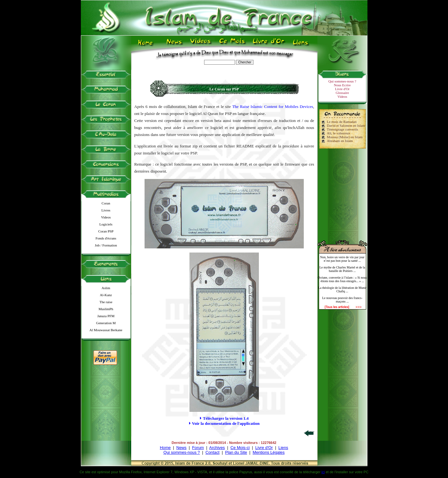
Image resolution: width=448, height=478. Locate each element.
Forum (198, 448)
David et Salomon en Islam (346, 125)
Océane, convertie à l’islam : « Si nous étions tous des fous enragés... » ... (342, 279)
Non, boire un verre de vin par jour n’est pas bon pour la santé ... (342, 259)
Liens (283, 448)
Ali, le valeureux (339, 133)
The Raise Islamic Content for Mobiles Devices (273, 107)
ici (323, 472)
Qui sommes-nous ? (342, 81)
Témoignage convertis (343, 129)
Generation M (106, 323)
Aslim (106, 288)
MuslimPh (106, 309)
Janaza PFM (106, 316)
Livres (106, 210)
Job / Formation (106, 245)
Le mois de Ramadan (342, 122)
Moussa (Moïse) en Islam (345, 137)
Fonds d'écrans (106, 238)
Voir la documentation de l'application (226, 423)
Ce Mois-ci (240, 448)
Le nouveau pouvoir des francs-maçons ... (342, 300)
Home (165, 448)
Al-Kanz (106, 295)
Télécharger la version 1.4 (226, 418)
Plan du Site (236, 452)
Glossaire (342, 93)
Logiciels (106, 224)
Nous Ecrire (342, 85)
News (181, 448)
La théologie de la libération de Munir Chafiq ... (342, 289)
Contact (212, 452)
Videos (106, 217)
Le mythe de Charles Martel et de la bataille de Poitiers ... (342, 269)
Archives (217, 448)
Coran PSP (106, 231)
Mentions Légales (268, 452)
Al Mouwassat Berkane (106, 330)
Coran (106, 203)
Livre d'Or (342, 89)
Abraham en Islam (340, 141)
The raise (106, 302)
